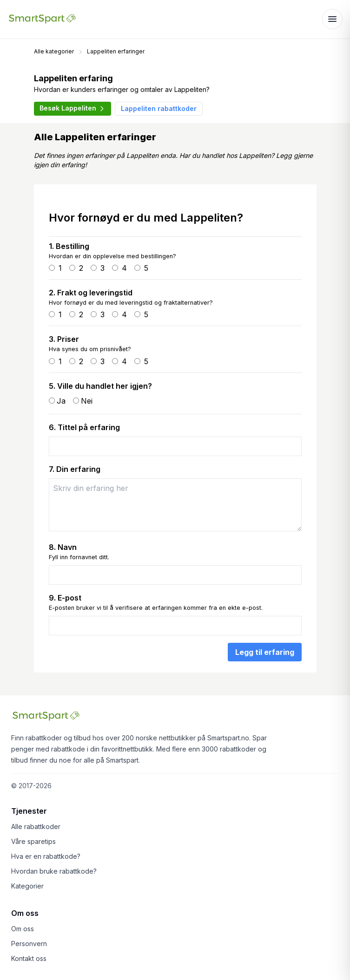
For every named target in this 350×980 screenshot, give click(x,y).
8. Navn (63, 547)
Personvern (29, 944)
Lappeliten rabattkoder (159, 108)
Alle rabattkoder (36, 826)
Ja (61, 401)
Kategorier (27, 886)
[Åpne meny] (332, 19)
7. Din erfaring (75, 469)
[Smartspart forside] (42, 19)
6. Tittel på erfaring (84, 427)
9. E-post (65, 598)
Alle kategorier (54, 51)
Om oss (23, 929)
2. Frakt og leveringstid (91, 293)
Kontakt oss (29, 958)
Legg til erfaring (265, 652)
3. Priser (64, 339)
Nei (87, 401)
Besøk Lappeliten (73, 108)
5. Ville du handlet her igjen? (100, 386)
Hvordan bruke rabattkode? (54, 871)
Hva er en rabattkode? (46, 856)
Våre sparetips (33, 841)
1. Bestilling (69, 246)
